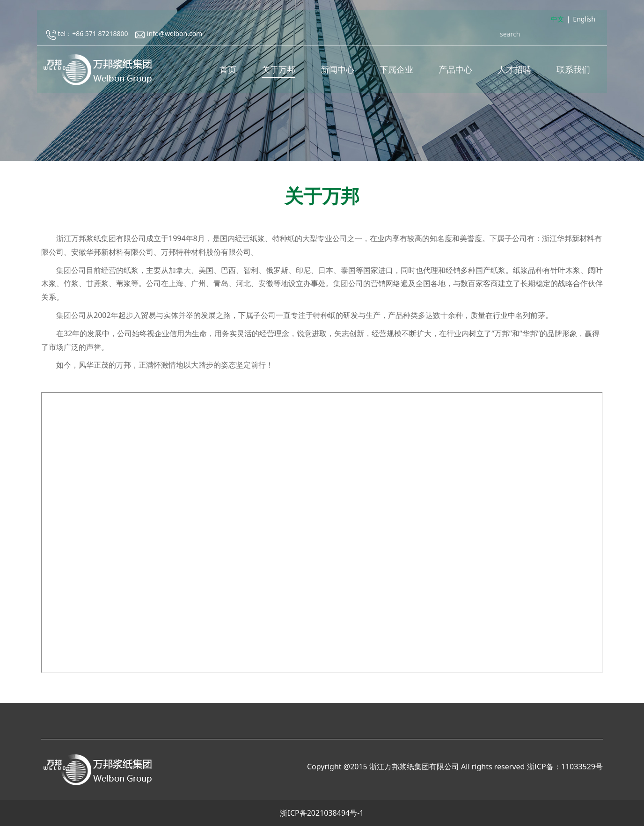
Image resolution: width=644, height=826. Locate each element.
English (584, 20)
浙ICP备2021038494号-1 (322, 813)
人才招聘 (514, 70)
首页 (228, 70)
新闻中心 (337, 70)
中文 (557, 20)
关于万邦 (278, 70)
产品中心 (455, 70)
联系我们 (573, 70)
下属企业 (396, 70)
